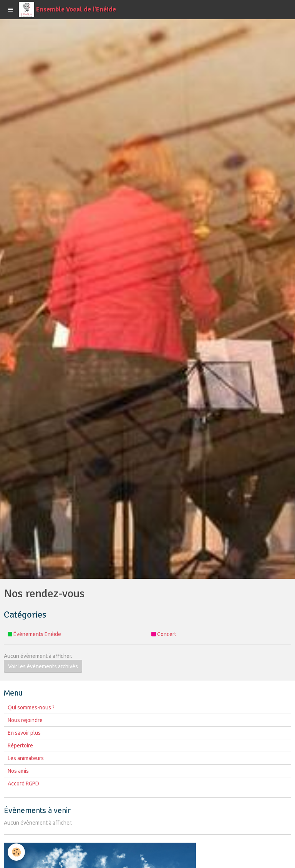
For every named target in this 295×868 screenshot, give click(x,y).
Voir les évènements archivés (43, 666)
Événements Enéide (34, 634)
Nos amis (18, 771)
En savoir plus (24, 733)
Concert (164, 634)
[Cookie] (16, 852)
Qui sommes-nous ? (31, 707)
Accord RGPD (23, 784)
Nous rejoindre (25, 720)
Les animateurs (26, 758)
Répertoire (20, 745)
